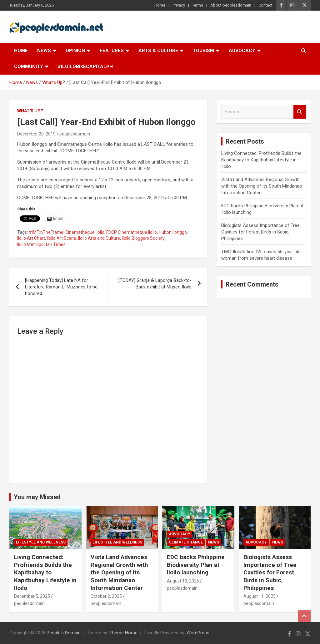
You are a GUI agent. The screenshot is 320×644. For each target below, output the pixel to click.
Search (300, 112)
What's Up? (30, 111)
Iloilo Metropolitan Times (41, 244)
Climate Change (186, 542)
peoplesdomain (75, 134)
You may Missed (37, 497)
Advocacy (242, 51)
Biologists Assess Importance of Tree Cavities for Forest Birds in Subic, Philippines (260, 232)
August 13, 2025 (183, 581)
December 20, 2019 (36, 134)
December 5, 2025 (32, 596)
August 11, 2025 (260, 596)
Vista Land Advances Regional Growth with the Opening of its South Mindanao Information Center (262, 186)
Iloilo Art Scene (62, 238)
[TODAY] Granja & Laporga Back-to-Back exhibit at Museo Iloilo (155, 284)
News (44, 51)
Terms (198, 5)
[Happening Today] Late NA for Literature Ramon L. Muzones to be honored (61, 287)
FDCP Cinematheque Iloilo (132, 232)
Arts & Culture (158, 51)
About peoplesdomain (231, 5)
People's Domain (64, 633)
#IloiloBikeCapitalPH (85, 66)
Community (29, 66)
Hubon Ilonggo (173, 232)
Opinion (75, 51)
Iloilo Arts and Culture (99, 238)
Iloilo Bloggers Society (143, 238)
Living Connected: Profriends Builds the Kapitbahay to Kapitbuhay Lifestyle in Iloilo (261, 160)
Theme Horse (123, 633)
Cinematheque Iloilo (85, 232)
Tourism (203, 51)
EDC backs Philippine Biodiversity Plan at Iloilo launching (196, 565)
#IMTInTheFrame (46, 232)
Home (160, 5)
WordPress (198, 633)
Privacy (179, 5)
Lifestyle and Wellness (41, 542)
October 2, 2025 (106, 596)
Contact (265, 5)
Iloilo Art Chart (31, 238)
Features (112, 51)
